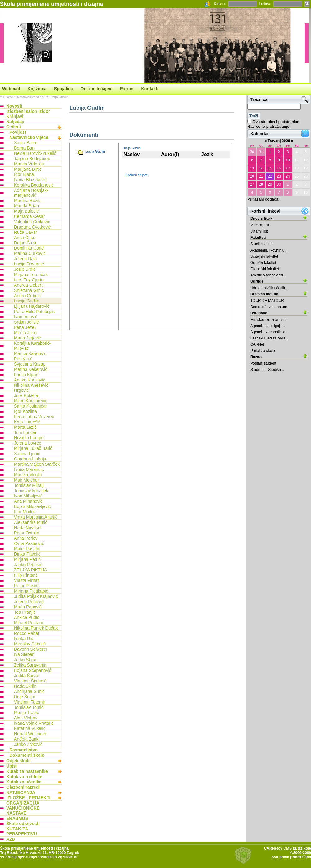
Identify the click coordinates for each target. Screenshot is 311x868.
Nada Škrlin (25, 686)
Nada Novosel (28, 528)
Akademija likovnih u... (269, 250)
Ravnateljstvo (23, 750)
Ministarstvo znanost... (269, 320)
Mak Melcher (26, 480)
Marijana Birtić (28, 169)
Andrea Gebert (28, 285)
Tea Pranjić (25, 612)
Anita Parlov (26, 538)
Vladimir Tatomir (30, 702)
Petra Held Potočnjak (35, 312)
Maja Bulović (26, 211)
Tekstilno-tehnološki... (268, 275)
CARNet (257, 344)
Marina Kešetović (31, 369)
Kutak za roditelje (24, 777)
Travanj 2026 (279, 141)
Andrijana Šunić (29, 691)
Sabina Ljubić (27, 454)
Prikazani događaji (264, 199)
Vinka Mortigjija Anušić (36, 517)
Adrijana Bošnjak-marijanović (31, 193)
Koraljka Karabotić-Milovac (32, 346)
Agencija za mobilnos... (269, 332)
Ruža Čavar (26, 232)
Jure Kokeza (26, 395)
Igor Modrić (25, 512)
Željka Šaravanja (30, 665)
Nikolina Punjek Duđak (36, 628)
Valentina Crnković (32, 222)
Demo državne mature (269, 307)
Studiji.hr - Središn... (267, 370)
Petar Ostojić (26, 533)
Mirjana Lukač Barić (33, 448)
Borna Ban (24, 148)
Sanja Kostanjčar (30, 406)
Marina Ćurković (30, 253)
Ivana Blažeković (30, 180)
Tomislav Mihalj (29, 485)
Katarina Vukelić (30, 728)
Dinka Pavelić (27, 554)
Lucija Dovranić (29, 264)
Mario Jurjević (27, 338)
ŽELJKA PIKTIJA (30, 570)
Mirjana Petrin (27, 559)
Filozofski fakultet (265, 269)
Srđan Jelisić (26, 322)
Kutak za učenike (24, 782)
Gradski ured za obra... (269, 338)
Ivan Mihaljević (28, 496)
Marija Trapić (26, 713)
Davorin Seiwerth (31, 649)
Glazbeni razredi (23, 787)
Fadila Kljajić (26, 375)
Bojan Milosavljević (32, 506)
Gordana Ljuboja (30, 459)
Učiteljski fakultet (264, 256)
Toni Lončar (25, 432)
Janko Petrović (28, 565)
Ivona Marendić (29, 469)
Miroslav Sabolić (30, 644)
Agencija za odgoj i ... (268, 326)
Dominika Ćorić (29, 248)
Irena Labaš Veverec (34, 417)
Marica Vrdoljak (29, 164)
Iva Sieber (24, 654)
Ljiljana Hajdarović (32, 306)
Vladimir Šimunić (30, 681)
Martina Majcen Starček (37, 464)
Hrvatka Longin (29, 438)
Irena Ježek (25, 327)
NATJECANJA (21, 792)
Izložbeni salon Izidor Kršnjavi (28, 114)
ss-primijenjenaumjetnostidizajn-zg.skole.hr (39, 857)
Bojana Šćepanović (33, 670)
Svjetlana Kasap (30, 364)
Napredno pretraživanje (268, 126)
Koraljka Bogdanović (34, 185)
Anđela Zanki (27, 739)
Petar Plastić (26, 586)
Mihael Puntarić (29, 623)
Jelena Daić (25, 259)
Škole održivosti (23, 824)
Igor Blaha (24, 174)
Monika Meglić (28, 475)
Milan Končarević (31, 401)
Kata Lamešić (27, 422)
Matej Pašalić (27, 549)
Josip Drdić (25, 269)
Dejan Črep (25, 243)
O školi (8, 97)
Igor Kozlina (26, 411)
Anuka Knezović (30, 380)
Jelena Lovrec (28, 443)
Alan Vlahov (26, 718)
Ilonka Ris (23, 639)
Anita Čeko (25, 238)
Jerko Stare (25, 660)
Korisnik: (220, 4)
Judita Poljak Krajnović (36, 596)
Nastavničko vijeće (31, 97)
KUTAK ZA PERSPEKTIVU (22, 831)
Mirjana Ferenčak (31, 275)
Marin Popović (28, 607)
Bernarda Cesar (29, 216)
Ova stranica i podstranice (276, 122)
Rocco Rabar (27, 633)
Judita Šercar (27, 676)
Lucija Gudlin (59, 97)
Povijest (18, 132)
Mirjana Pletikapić (31, 591)
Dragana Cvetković (32, 227)
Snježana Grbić (29, 290)
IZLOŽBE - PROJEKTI (28, 798)
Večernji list (260, 225)
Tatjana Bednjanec (32, 159)
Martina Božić (27, 201)
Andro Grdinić (27, 296)
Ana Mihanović (28, 501)
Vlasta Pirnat (26, 580)
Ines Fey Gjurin (29, 280)
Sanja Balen (26, 143)
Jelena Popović (29, 602)
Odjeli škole (19, 761)
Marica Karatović (30, 353)
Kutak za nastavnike (27, 771)
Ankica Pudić (27, 617)
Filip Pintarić (26, 575)
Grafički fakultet (263, 263)
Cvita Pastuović (29, 543)
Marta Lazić (25, 427)
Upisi (12, 766)
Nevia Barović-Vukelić (35, 153)
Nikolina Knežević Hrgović (31, 388)
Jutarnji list (259, 231)
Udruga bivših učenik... (269, 288)
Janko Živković (28, 744)
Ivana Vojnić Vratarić (34, 723)
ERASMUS (17, 818)
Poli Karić (23, 359)
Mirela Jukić (26, 333)
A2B (11, 839)
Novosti (14, 106)
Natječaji (15, 122)
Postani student (263, 363)
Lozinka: (265, 4)
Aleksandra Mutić (31, 522)
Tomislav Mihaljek (31, 491)
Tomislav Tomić (29, 707)
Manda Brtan (26, 206)
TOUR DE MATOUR (267, 301)
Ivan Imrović (26, 317)
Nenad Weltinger (30, 734)
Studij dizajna (261, 244)
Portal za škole (263, 351)
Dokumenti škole (27, 755)
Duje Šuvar (25, 697)
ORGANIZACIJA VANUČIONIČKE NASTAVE (23, 808)
